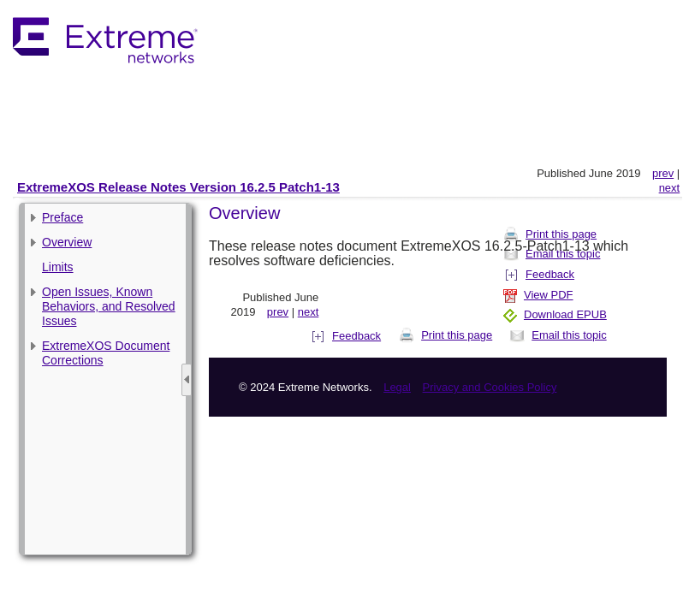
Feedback (347, 336)
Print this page (445, 335)
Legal (397, 387)
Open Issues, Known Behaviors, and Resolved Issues (109, 306)
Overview (67, 242)
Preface (62, 217)
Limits (58, 267)
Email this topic (558, 335)
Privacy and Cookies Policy (490, 387)
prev (663, 173)
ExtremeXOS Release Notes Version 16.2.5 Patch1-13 (178, 187)
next (670, 188)
